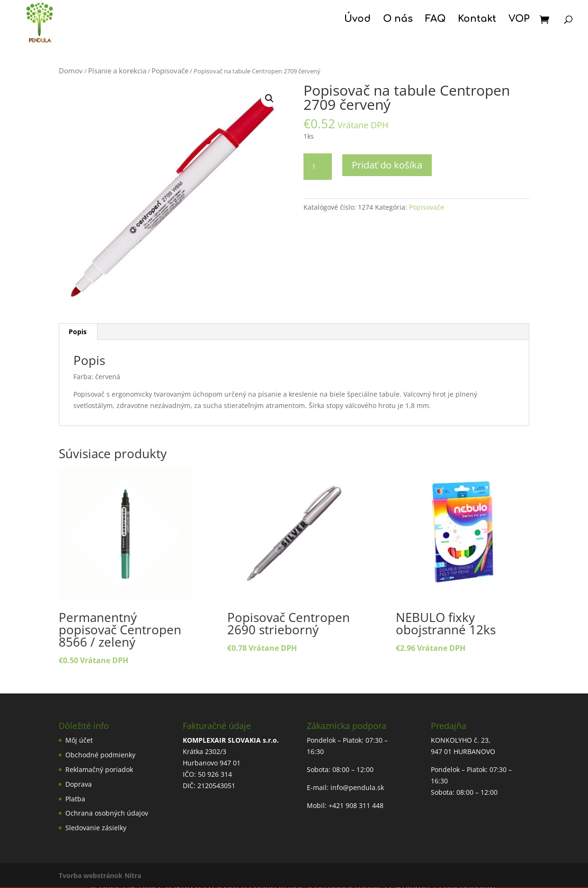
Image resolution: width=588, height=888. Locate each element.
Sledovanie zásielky (96, 828)
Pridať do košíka (387, 165)
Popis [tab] (78, 332)
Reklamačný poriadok (99, 769)
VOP (519, 20)
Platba (75, 799)
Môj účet (79, 740)
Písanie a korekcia (117, 71)
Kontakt (477, 20)
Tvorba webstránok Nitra (100, 875)
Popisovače (170, 71)
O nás (398, 20)
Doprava (79, 784)
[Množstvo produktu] (318, 167)
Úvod (357, 20)
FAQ (435, 20)
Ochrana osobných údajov (107, 813)
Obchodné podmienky (100, 755)
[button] (269, 98)
